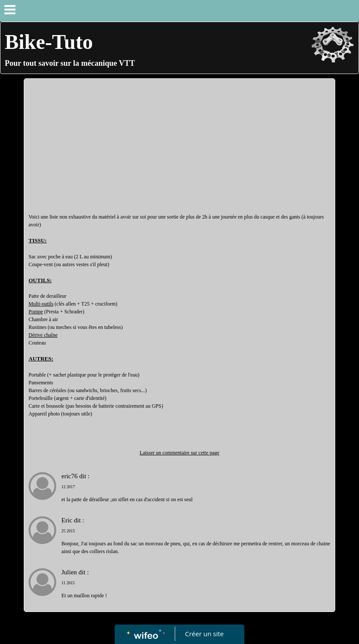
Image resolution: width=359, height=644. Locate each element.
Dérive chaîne (43, 335)
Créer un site (204, 634)
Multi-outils (41, 304)
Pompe (36, 312)
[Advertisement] (179, 148)
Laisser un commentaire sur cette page (179, 453)
